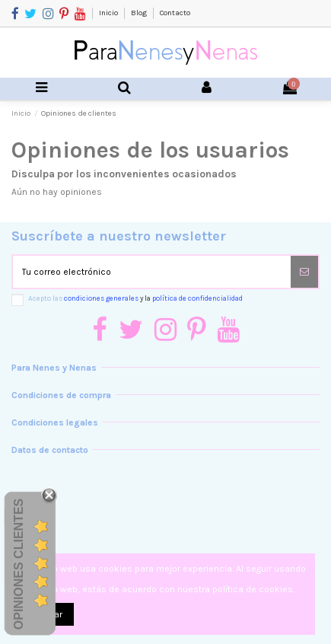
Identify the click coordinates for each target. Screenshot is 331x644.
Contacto (175, 13)
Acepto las (135, 298)
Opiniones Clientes (19, 563)
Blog (140, 13)
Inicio (109, 13)
